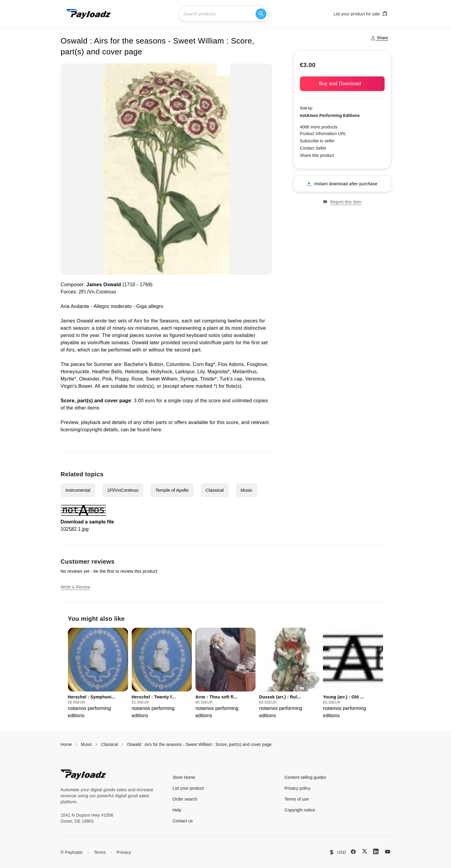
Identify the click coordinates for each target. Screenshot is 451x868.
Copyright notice (300, 810)
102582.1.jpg (75, 529)
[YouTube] (388, 852)
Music (247, 490)
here (156, 430)
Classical (215, 490)
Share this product (317, 155)
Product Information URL (323, 134)
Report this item (342, 202)
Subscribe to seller (317, 141)
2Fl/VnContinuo (123, 490)
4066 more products (319, 127)
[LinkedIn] (376, 851)
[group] (98, 674)
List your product (188, 788)
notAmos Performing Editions (330, 115)
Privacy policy (298, 788)
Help (177, 810)
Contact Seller (313, 148)
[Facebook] (353, 852)
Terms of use (297, 799)
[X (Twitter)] (365, 851)
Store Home (184, 777)
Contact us (183, 821)
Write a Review (76, 587)
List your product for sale (361, 14)
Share (379, 38)
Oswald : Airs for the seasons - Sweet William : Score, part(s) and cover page (199, 744)
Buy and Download (342, 84)
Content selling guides (305, 777)
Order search (185, 799)
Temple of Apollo (172, 490)
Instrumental (78, 490)
